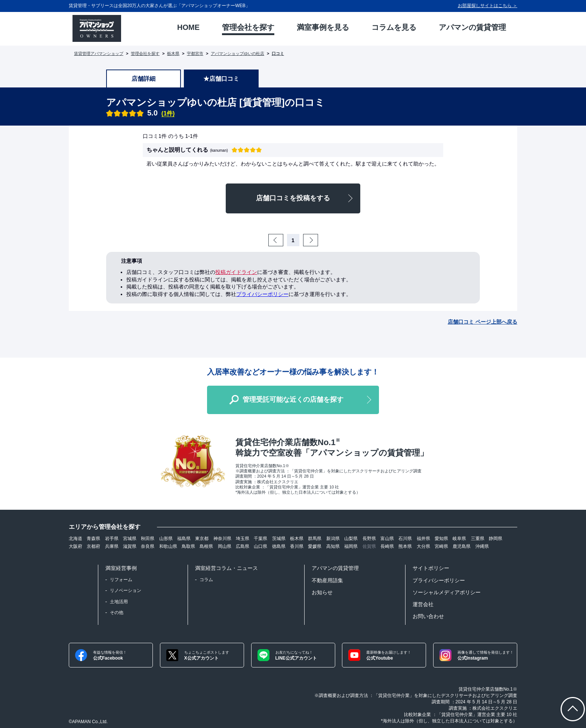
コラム (206, 580)
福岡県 (351, 546)
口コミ (278, 53)
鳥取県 (188, 546)
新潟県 (333, 539)
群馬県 (315, 539)
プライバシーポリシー (262, 294)
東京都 (202, 539)
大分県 (423, 546)
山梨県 (351, 539)
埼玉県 (243, 539)
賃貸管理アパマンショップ (99, 53)
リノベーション (126, 590)
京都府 (93, 546)
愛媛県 (315, 546)
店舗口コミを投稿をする (293, 198)
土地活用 (119, 602)
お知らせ (322, 592)
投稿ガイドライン (236, 272)
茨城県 (279, 539)
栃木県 (173, 53)
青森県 (93, 539)
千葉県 (260, 539)
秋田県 (148, 539)
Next (317, 240)
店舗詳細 (144, 79)
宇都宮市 (195, 53)
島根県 (206, 546)
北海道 (75, 539)
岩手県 (112, 539)
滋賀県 (130, 546)
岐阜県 (459, 539)
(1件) (168, 113)
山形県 (166, 539)
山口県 (260, 546)
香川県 (297, 546)
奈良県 (148, 546)
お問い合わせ (428, 616)
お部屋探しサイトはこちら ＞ (488, 6)
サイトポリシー (431, 568)
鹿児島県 (462, 546)
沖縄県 (482, 546)
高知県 (333, 546)
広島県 (243, 546)
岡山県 (225, 546)
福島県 (184, 539)
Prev (282, 240)
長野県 (369, 539)
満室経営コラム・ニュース (226, 568)
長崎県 (387, 546)
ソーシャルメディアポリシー (447, 592)
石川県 (405, 539)
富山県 (387, 539)
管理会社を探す (145, 53)
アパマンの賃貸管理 (335, 568)
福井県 (423, 539)
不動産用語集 (327, 580)
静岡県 (496, 539)
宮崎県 (441, 546)
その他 (117, 613)
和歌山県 (168, 546)
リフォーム (121, 580)
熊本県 (405, 546)
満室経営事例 (121, 568)
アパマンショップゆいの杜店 (238, 53)
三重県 (478, 539)
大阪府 (75, 546)
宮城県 (130, 539)
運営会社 (423, 604)
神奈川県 (222, 539)
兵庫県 (112, 546)
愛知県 (441, 539)
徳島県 (279, 546)
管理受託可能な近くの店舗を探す (293, 400)
